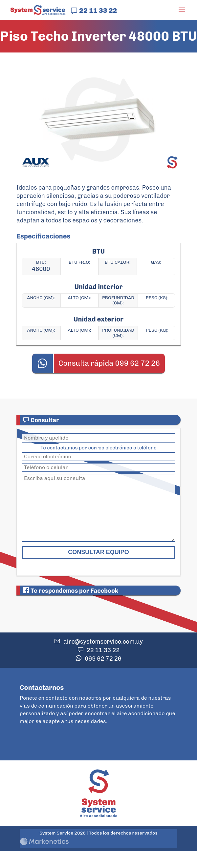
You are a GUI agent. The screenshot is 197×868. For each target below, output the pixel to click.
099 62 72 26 (103, 659)
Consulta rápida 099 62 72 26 (109, 363)
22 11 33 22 (98, 10)
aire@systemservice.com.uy (103, 642)
